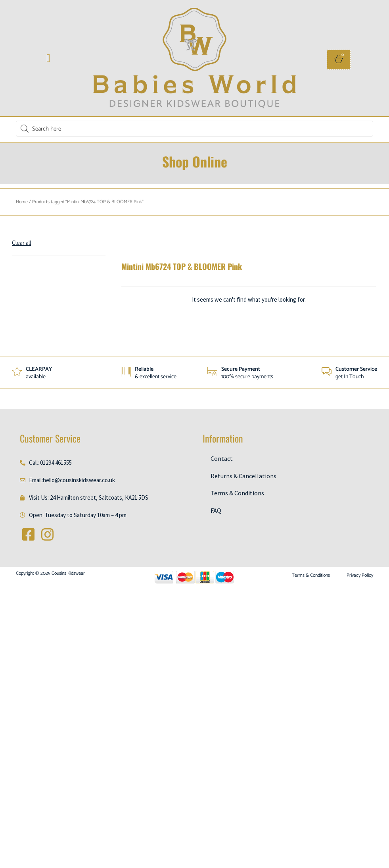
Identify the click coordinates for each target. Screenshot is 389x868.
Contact (222, 458)
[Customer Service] (327, 372)
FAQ (216, 510)
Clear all (21, 243)
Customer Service (356, 369)
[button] (48, 58)
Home (22, 202)
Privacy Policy (360, 575)
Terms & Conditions (237, 493)
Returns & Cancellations (243, 476)
